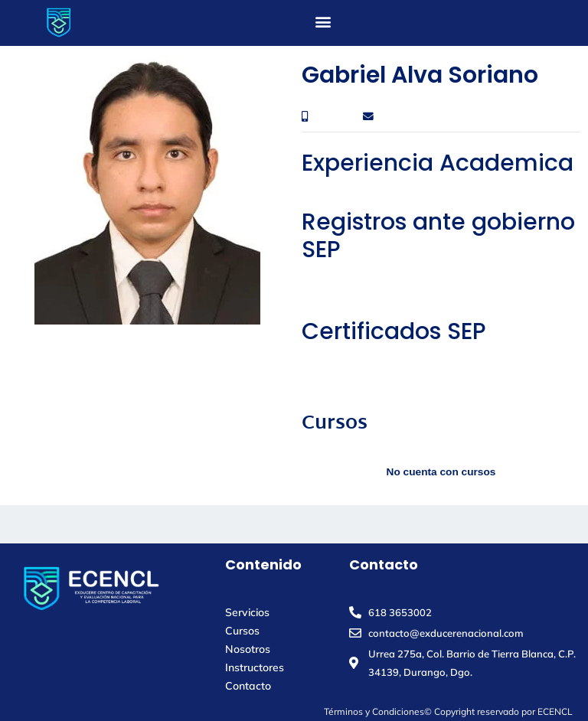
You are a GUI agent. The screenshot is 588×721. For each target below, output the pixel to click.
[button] (323, 21)
